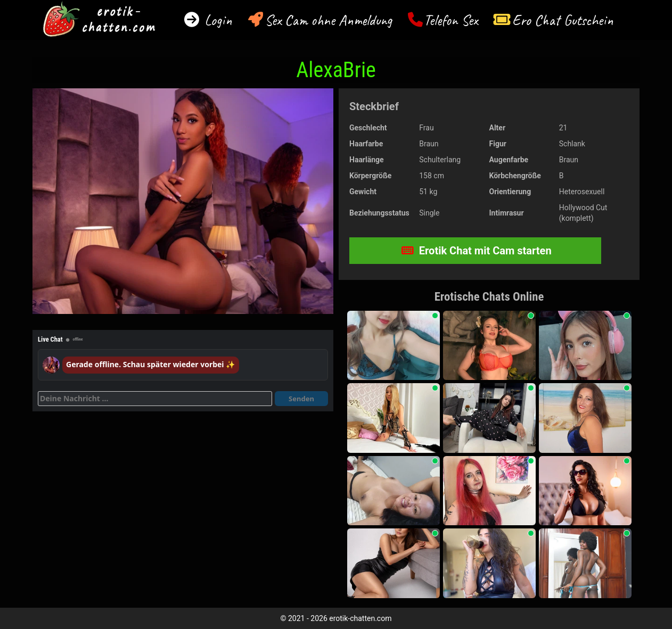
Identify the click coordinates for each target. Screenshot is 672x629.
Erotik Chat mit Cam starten (477, 251)
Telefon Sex (451, 20)
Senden (301, 399)
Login (216, 20)
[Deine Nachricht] (155, 399)
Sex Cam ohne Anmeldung (328, 20)
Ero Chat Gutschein (563, 20)
